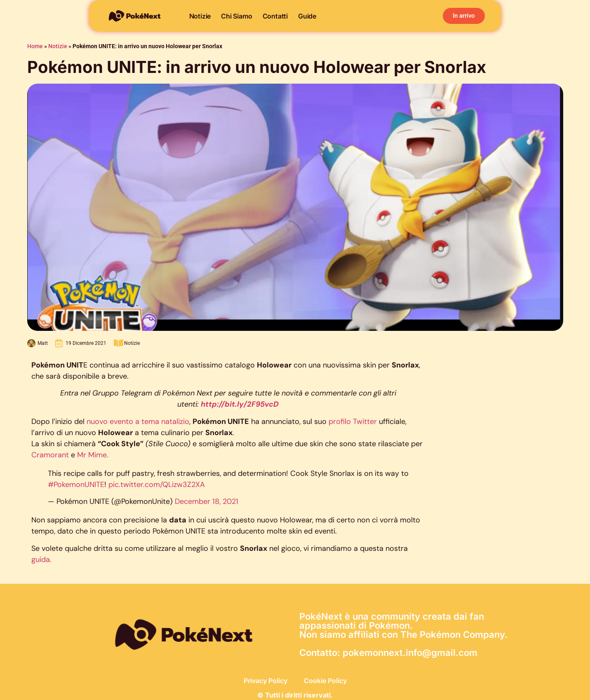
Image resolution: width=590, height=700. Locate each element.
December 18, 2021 (207, 501)
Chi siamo (236, 16)
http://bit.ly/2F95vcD (240, 404)
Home (35, 46)
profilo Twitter (353, 421)
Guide (307, 16)
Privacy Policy (266, 681)
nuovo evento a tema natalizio (138, 421)
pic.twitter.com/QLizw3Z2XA (157, 485)
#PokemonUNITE (76, 485)
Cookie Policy (325, 681)
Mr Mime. (93, 455)
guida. (41, 560)
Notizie (200, 16)
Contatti (275, 16)
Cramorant (51, 455)
